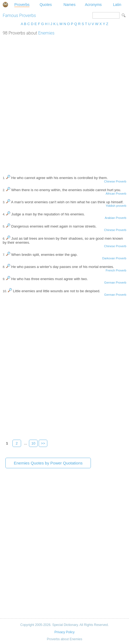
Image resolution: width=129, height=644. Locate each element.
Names (70, 5)
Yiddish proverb (116, 206)
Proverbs (22, 5)
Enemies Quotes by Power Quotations (48, 463)
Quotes (46, 5)
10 (33, 443)
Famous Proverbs (19, 16)
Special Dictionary (5, 5)
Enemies (46, 33)
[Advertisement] (64, 103)
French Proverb (116, 270)
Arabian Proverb (115, 218)
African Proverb (116, 194)
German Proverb (115, 283)
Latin (117, 5)
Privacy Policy (64, 632)
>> (43, 443)
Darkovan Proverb (114, 258)
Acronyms (93, 5)
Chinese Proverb (115, 181)
